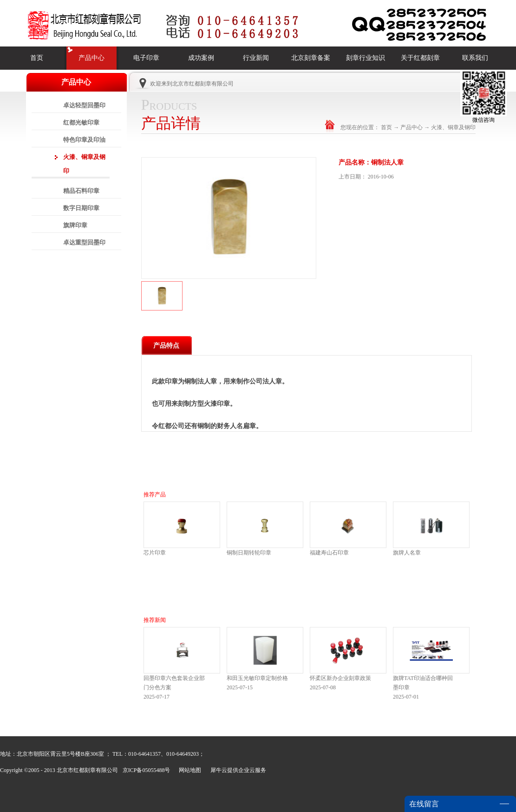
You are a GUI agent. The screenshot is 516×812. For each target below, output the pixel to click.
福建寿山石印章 (329, 553)
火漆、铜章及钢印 (453, 127)
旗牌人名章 (407, 553)
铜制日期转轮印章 (249, 553)
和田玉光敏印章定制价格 (257, 678)
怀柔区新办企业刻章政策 (340, 678)
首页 (37, 58)
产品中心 (411, 127)
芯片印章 (155, 553)
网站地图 (189, 770)
